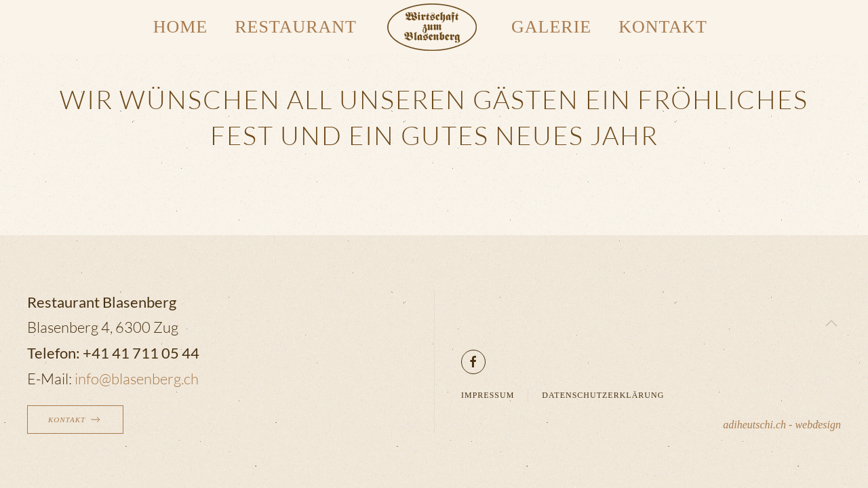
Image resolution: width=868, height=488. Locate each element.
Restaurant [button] (296, 27)
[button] (831, 323)
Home (181, 27)
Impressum (488, 395)
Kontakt (663, 27)
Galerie (551, 27)
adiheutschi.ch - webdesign (782, 425)
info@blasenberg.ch (137, 379)
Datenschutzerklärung (603, 395)
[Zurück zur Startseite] (434, 27)
